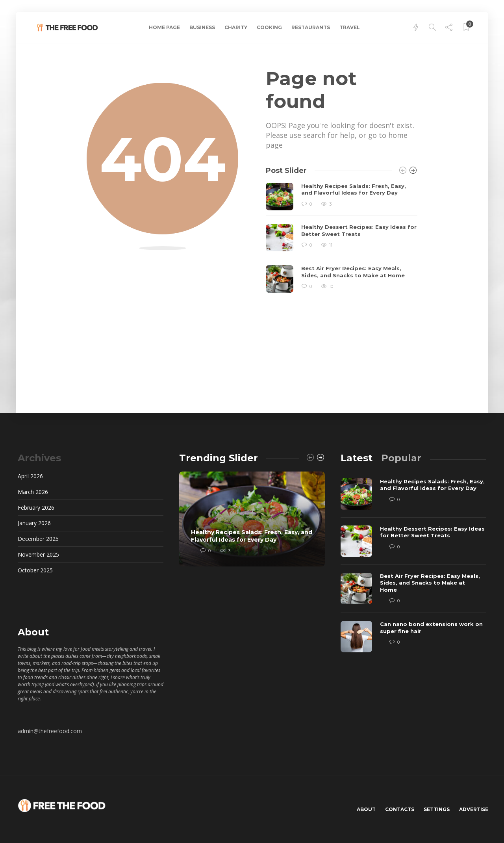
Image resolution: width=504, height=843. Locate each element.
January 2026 (34, 523)
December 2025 (38, 539)
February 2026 (36, 508)
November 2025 (38, 554)
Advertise (474, 809)
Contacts (400, 809)
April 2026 (30, 476)
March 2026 (33, 492)
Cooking (269, 27)
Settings (437, 809)
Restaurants (311, 27)
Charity (236, 27)
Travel (350, 27)
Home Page (164, 27)
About (366, 809)
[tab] (357, 458)
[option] (342, 238)
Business (202, 27)
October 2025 (35, 570)
